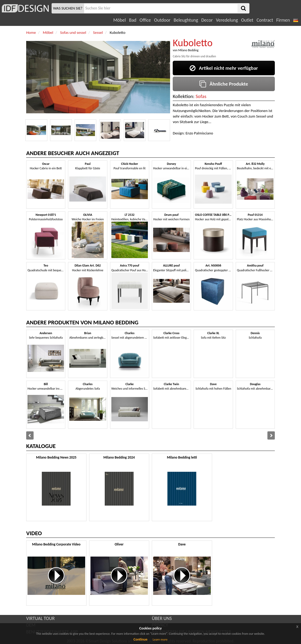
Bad (133, 20)
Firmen (283, 20)
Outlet (247, 20)
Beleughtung (186, 20)
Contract (265, 20)
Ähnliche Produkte (224, 84)
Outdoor (162, 20)
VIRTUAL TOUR (40, 618)
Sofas (201, 96)
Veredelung (227, 20)
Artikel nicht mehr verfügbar (224, 68)
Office (145, 20)
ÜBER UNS (162, 618)
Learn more (160, 640)
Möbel (119, 20)
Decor (207, 20)
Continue (141, 639)
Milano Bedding (188, 50)
